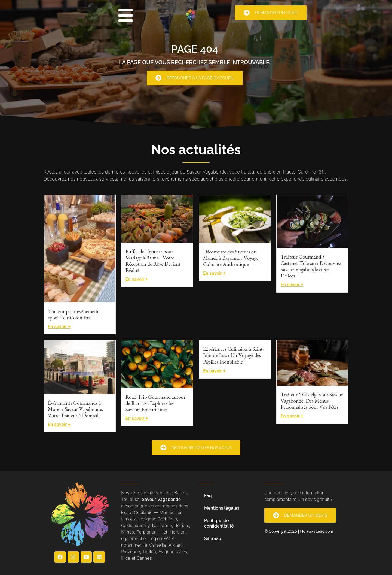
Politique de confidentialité (219, 523)
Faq (208, 496)
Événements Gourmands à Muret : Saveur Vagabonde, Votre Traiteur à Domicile (75, 410)
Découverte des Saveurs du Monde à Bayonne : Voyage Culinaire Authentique (231, 259)
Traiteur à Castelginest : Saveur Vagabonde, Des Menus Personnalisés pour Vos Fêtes (312, 402)
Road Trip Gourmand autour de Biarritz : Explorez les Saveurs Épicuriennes (155, 404)
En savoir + (59, 326)
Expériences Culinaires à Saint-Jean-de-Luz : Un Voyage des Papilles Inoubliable (234, 356)
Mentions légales (222, 508)
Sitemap (213, 539)
